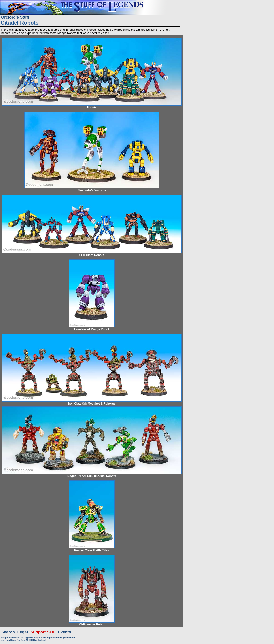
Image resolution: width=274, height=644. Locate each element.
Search (8, 632)
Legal (23, 632)
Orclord (42, 640)
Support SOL (43, 632)
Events (64, 632)
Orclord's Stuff (15, 17)
